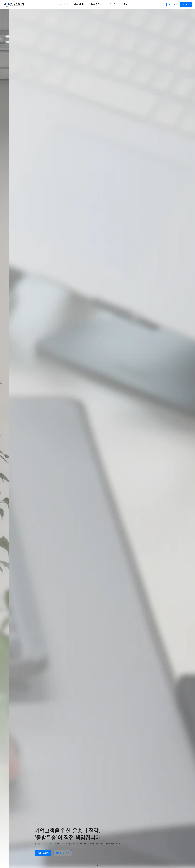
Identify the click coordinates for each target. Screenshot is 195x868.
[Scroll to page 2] (97, 865)
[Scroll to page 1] (96, 865)
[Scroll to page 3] (99, 865)
